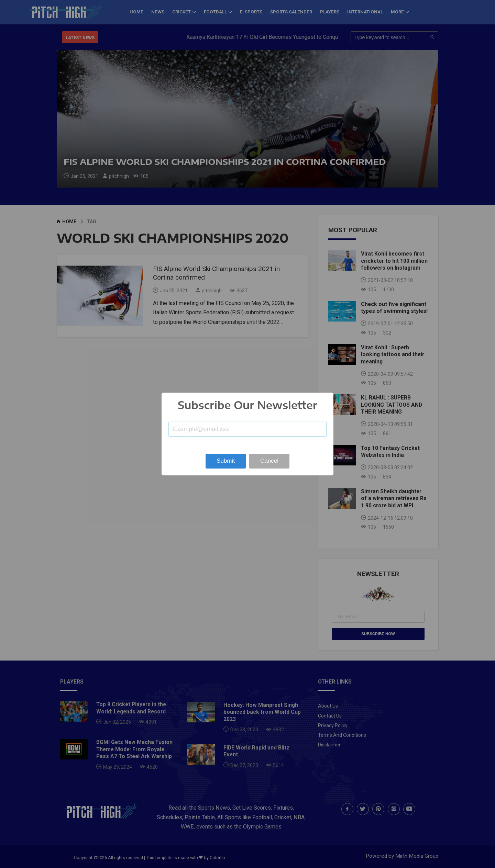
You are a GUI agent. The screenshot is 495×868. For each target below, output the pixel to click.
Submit (226, 461)
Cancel (269, 461)
